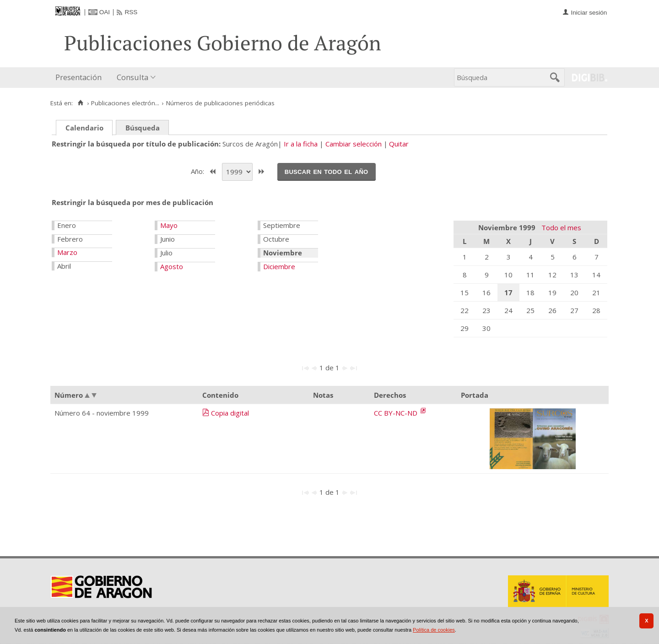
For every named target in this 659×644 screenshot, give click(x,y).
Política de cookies (434, 630)
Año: (198, 171)
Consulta (132, 77)
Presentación (78, 77)
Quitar (399, 144)
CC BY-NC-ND (397, 413)
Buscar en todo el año (327, 171)
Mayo (169, 225)
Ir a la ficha (301, 144)
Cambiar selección (354, 144)
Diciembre (279, 266)
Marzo (67, 252)
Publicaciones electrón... (125, 103)
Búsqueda (143, 128)
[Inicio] (80, 103)
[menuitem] (81, 78)
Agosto (172, 266)
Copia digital (230, 413)
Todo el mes (561, 227)
